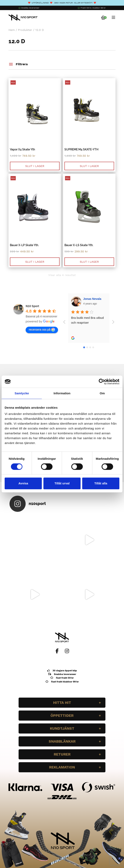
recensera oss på (42, 330)
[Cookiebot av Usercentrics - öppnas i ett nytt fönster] (102, 382)
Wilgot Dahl (91, 299)
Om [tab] (102, 393)
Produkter (25, 30)
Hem (12, 30)
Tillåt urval (62, 483)
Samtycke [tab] (22, 393)
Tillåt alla (101, 483)
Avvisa (23, 483)
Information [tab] (62, 393)
